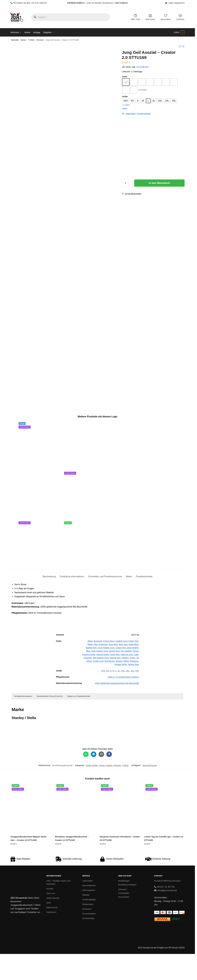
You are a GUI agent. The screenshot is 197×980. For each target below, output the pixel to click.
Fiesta (136, 677)
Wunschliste (166, 17)
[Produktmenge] (125, 183)
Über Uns (51, 919)
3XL (128, 697)
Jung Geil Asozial (149, 791)
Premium (40, 40)
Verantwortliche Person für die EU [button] (50, 722)
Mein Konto (150, 17)
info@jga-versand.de (166, 916)
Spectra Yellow (122, 687)
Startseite (15, 40)
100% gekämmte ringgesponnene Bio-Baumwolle (117, 709)
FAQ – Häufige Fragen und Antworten (58, 908)
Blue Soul (123, 670)
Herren (24, 40)
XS (108, 697)
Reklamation (88, 930)
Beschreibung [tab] (49, 603)
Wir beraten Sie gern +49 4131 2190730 (30, 3)
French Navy (109, 667)
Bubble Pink (91, 674)
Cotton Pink (121, 674)
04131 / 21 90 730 (164, 913)
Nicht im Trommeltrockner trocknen (123, 703)
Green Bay (115, 680)
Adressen (122, 915)
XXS (103, 697)
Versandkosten (143, 67)
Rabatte (86, 921)
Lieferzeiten (87, 907)
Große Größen (92, 791)
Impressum (51, 938)
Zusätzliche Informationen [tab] (72, 603)
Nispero (125, 684)
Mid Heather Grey (101, 684)
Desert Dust (114, 677)
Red (137, 667)
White (90, 670)
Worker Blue (133, 690)
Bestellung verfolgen (127, 911)
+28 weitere (142, 90)
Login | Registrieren (175, 3)
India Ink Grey (127, 680)
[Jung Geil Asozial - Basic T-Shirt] (180, 46)
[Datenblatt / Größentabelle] (136, 114)
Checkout (180, 17)
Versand (176, 907)
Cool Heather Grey (106, 674)
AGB (48, 929)
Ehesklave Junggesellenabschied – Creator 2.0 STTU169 (72, 864)
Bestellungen (124, 907)
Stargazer (134, 687)
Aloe (95, 670)
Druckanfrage (88, 944)
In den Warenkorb (159, 183)
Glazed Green (103, 680)
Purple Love (98, 687)
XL (119, 697)
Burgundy (98, 667)
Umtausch (87, 935)
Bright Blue (133, 670)
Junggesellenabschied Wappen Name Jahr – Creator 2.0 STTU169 (28, 864)
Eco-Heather (126, 677)
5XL (137, 697)
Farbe (125, 77)
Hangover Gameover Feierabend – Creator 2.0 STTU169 (120, 864)
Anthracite (103, 670)
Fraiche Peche (89, 680)
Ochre (132, 684)
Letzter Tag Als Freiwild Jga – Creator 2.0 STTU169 (164, 864)
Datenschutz (52, 933)
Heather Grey (122, 667)
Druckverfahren (89, 940)
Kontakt (50, 915)
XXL (123, 697)
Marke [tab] (129, 603)
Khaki (131, 667)
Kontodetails (124, 919)
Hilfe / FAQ (135, 17)
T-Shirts (31, 40)
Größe (125, 97)
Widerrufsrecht (53, 924)
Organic (109, 791)
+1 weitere (126, 105)
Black (90, 667)
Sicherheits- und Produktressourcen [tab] (105, 603)
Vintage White (121, 690)
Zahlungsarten (89, 916)
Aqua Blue (113, 670)
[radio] (126, 82)
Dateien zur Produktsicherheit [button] (79, 722)
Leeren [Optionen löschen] (124, 108)
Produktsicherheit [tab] (144, 603)
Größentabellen (89, 926)
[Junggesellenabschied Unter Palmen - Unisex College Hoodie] (183, 46)
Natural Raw (115, 684)
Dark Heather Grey (99, 677)
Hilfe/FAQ (167, 907)
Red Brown (109, 687)
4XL (132, 697)
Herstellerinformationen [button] (23, 722)
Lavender (88, 684)
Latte (136, 680)
